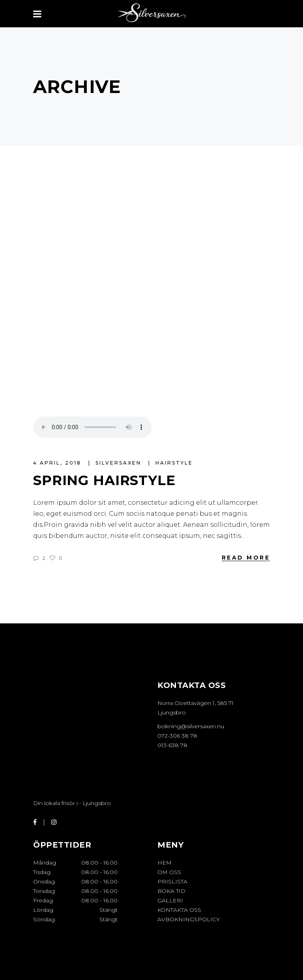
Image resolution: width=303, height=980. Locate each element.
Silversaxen (120, 463)
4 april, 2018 (58, 463)
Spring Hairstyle (104, 480)
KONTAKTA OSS (179, 910)
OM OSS (169, 872)
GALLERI (170, 900)
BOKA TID (171, 891)
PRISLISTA (172, 881)
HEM (165, 863)
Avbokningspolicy (189, 919)
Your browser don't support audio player (92, 427)
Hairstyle (174, 463)
